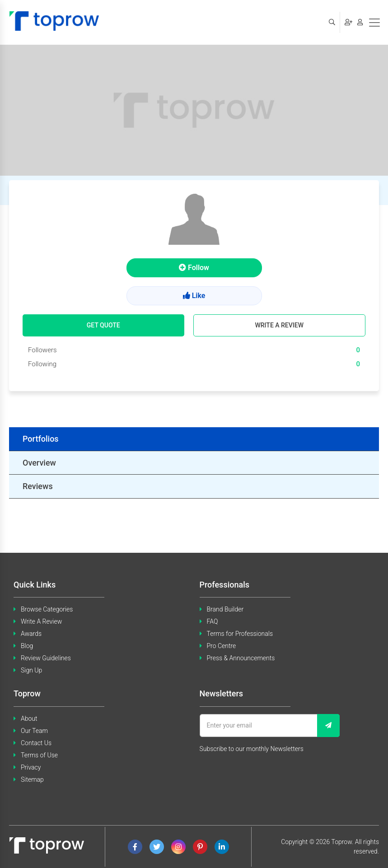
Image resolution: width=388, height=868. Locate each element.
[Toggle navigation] (374, 23)
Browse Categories (47, 609)
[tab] (194, 439)
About (29, 719)
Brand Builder (225, 609)
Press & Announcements (241, 658)
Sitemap (32, 779)
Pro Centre (222, 646)
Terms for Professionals (240, 634)
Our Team (34, 731)
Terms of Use (39, 755)
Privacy (31, 767)
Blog (27, 646)
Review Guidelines (46, 658)
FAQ (213, 621)
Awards (31, 634)
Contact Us (36, 743)
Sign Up (31, 670)
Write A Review (41, 621)
